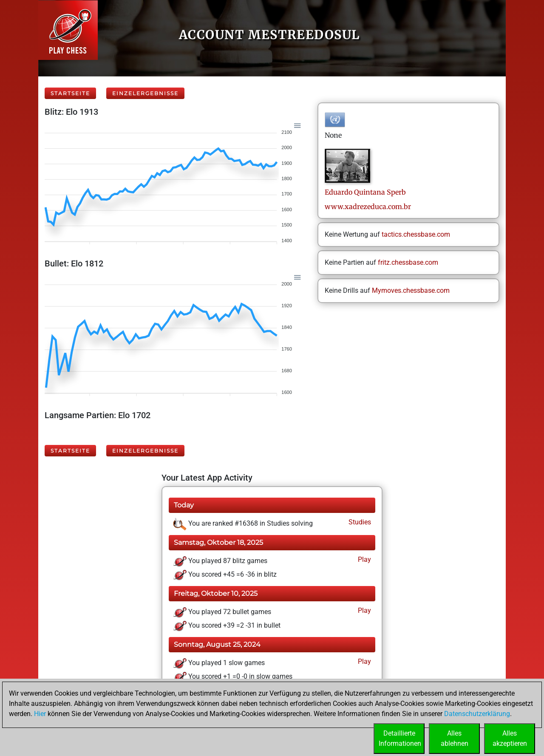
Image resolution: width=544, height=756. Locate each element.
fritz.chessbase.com (408, 262)
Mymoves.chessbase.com (411, 290)
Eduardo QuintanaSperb (365, 192)
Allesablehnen (455, 738)
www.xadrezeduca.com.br (368, 207)
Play (364, 559)
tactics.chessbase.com (416, 234)
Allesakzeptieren (510, 738)
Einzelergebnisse (145, 93)
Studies (359, 522)
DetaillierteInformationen (400, 738)
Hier (40, 714)
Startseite (70, 93)
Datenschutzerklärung (477, 714)
